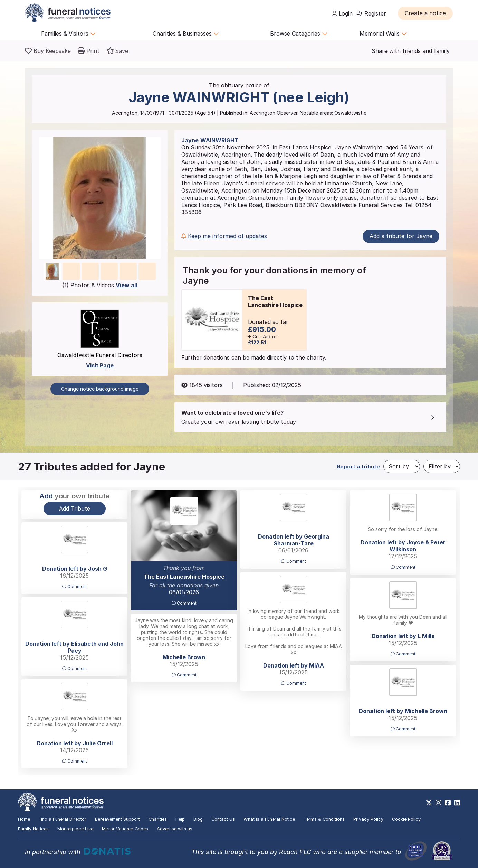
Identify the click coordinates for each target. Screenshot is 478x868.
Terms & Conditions (324, 819)
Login (342, 13)
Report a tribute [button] (358, 466)
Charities (158, 819)
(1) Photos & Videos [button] (100, 285)
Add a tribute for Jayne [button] (401, 236)
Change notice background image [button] (100, 389)
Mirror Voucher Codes (125, 829)
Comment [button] (184, 603)
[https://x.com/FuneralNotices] (429, 803)
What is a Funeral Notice (269, 819)
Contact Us (223, 819)
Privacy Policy (368, 819)
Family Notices (33, 829)
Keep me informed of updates (224, 236)
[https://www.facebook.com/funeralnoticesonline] (448, 803)
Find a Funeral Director (63, 819)
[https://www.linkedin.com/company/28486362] (457, 803)
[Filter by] (442, 466)
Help (180, 819)
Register (371, 13)
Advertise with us (175, 829)
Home (24, 819)
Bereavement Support (117, 819)
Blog (198, 819)
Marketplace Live (75, 829)
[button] (425, 13)
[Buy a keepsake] (48, 51)
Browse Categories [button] (299, 34)
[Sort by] (402, 466)
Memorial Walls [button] (383, 34)
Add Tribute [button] (75, 508)
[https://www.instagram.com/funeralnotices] (438, 803)
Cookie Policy (406, 819)
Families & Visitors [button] (68, 34)
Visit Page (100, 365)
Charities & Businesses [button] (186, 34)
